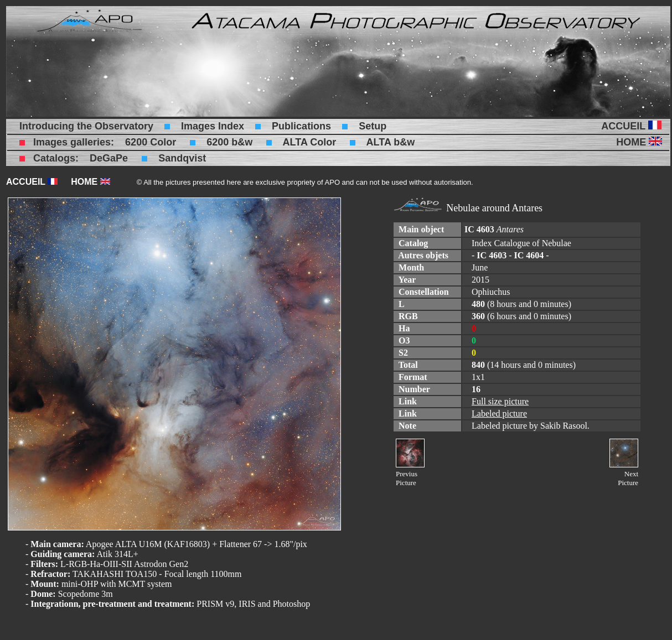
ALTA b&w (391, 142)
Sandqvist (182, 158)
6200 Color (151, 142)
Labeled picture (499, 413)
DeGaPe (109, 158)
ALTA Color (310, 142)
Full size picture (500, 401)
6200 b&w (229, 142)
